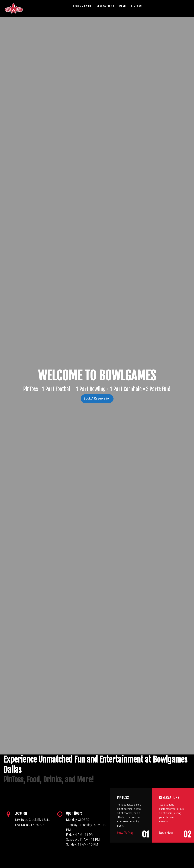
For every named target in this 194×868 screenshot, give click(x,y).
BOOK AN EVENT (82, 6)
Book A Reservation (97, 399)
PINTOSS (137, 6)
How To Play (125, 833)
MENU (123, 6)
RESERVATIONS (105, 6)
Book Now (166, 833)
